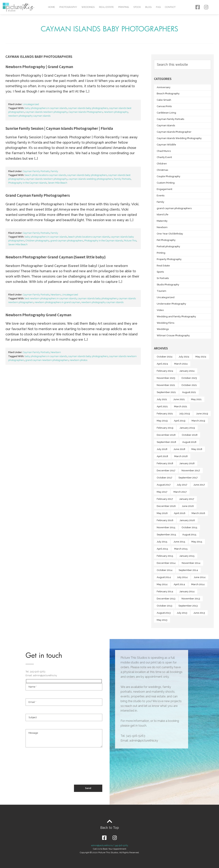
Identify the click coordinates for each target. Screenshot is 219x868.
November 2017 (191, 470)
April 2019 (180, 421)
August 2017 (164, 485)
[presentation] (53, 771)
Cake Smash (164, 100)
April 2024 (162, 364)
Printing (124, 7)
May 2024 (201, 357)
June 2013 (199, 613)
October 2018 (190, 435)
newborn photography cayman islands (29, 116)
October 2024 (165, 357)
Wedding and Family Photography (176, 316)
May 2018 (197, 449)
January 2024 (187, 371)
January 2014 (187, 591)
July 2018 (162, 449)
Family (54, 171)
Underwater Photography (171, 304)
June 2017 (199, 485)
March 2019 (198, 421)
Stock (137, 7)
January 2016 (187, 520)
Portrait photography (168, 246)
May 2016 (162, 513)
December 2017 (166, 470)
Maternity (162, 221)
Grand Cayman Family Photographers (38, 195)
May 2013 (162, 620)
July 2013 (182, 613)
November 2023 (166, 378)
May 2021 (196, 399)
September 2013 (188, 606)
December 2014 (166, 563)
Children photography (37, 241)
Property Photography (169, 259)
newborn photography (116, 112)
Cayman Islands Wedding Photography (179, 138)
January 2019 (187, 428)
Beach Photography (168, 94)
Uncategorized (31, 104)
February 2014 (165, 591)
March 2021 (181, 406)
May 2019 (162, 421)
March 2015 (181, 549)
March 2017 (180, 492)
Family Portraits (122, 179)
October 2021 (189, 385)
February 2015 (165, 556)
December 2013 (166, 599)
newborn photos (78, 360)
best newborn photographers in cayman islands (51, 298)
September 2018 (166, 442)
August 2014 (164, 577)
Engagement (164, 189)
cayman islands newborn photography (46, 112)
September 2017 (188, 478)
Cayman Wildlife (166, 145)
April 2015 (162, 549)
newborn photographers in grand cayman (57, 302)
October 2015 (189, 527)
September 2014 (188, 570)
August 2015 (189, 535)
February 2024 (165, 371)
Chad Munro (164, 151)
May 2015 (197, 542)
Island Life (163, 214)
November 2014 (191, 563)
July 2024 (184, 357)
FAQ (158, 7)
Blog (148, 7)
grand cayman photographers (67, 241)
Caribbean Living (166, 113)
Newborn (56, 295)
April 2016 (180, 513)
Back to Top (110, 828)
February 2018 (165, 463)
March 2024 (181, 364)
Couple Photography (168, 176)
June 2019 (202, 414)
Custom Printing (166, 183)
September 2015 (166, 535)
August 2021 (189, 392)
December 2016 (166, 506)
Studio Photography (168, 285)
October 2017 (164, 478)
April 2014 (179, 584)
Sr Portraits (163, 278)
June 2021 (179, 399)
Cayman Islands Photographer (174, 132)
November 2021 (166, 385)
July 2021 (162, 399)
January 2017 (187, 499)
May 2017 (162, 492)
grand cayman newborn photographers (47, 360)
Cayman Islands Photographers (86, 112)
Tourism (161, 291)
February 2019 (165, 428)
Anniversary (164, 87)
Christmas (162, 170)
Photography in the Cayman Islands (27, 183)
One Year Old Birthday (170, 234)
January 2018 (187, 463)
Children (162, 164)
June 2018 (179, 449)
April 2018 (162, 456)
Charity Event (164, 157)
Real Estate (106, 7)
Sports (160, 272)
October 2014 (165, 570)
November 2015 (166, 527)
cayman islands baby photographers (88, 108)
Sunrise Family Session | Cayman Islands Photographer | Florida (59, 128)
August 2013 (164, 613)
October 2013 (164, 606)
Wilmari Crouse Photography (173, 335)
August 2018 (189, 442)
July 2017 (182, 485)
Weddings (88, 7)
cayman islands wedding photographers (91, 179)
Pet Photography (166, 240)
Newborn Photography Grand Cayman (38, 315)
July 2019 (185, 414)
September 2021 (166, 392)
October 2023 (189, 378)
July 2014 (182, 577)
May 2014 (162, 584)
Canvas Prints (164, 106)
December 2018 (166, 435)
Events (161, 196)
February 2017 (165, 499)
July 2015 (162, 542)
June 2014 (200, 577)
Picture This (130, 241)
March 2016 (198, 513)
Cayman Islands (166, 125)
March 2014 (198, 584)
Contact (170, 7)
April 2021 (162, 406)
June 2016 (188, 506)
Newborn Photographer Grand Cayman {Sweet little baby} (56, 257)
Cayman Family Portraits (36, 171)
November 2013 (191, 599)
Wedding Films (165, 323)
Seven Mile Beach (58, 183)
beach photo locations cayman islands (45, 175)
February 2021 (165, 414)
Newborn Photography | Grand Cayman (39, 67)
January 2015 (187, 556)
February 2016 (165, 520)
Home (52, 7)
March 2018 (181, 456)
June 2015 (179, 542)
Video (160, 310)
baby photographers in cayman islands (46, 108)
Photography (68, 7)
